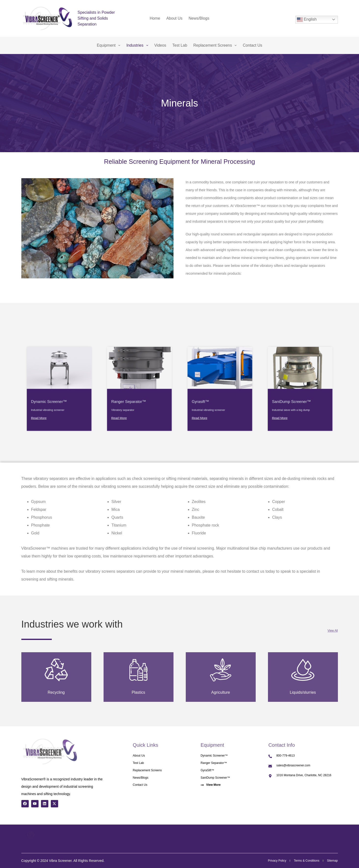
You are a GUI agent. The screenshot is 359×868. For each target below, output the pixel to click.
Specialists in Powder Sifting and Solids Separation (96, 18)
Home (155, 18)
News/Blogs (199, 18)
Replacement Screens (216, 45)
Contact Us (252, 45)
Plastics (139, 692)
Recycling (56, 692)
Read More (50, 402)
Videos (160, 45)
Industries (138, 45)
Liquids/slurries (303, 692)
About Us (174, 18)
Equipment (109, 45)
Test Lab (180, 45)
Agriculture (221, 692)
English (307, 20)
